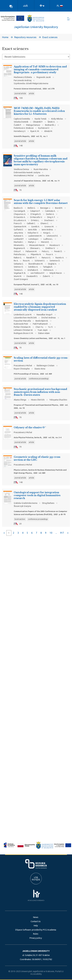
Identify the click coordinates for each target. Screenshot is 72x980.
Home (5, 37)
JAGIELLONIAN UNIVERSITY (36, 951)
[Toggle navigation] (69, 19)
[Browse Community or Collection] (36, 57)
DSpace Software (23, 930)
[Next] (68, 533)
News (36, 917)
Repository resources (25, 37)
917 (62, 533)
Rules (36, 934)
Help (36, 926)
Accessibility (36, 974)
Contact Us (36, 921)
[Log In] (42, 5)
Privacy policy (36, 938)
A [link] (24, 6)
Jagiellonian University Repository (36, 27)
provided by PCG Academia (44, 930)
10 (51, 533)
